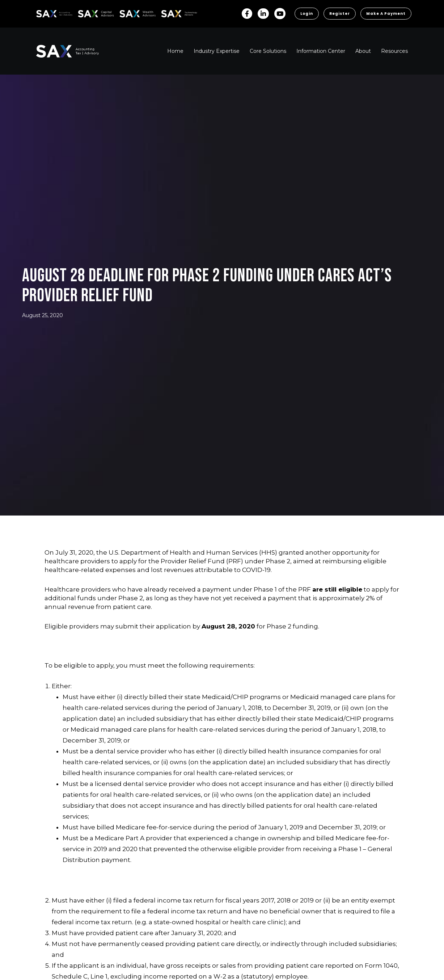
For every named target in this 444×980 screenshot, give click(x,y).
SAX (40, 12)
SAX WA (128, 12)
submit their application (153, 626)
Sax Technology (174, 14)
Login (307, 14)
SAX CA (86, 12)
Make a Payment (386, 14)
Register (340, 14)
